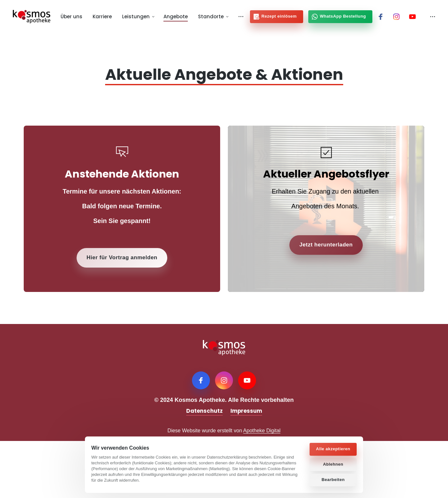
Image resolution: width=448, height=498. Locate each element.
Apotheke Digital (262, 431)
